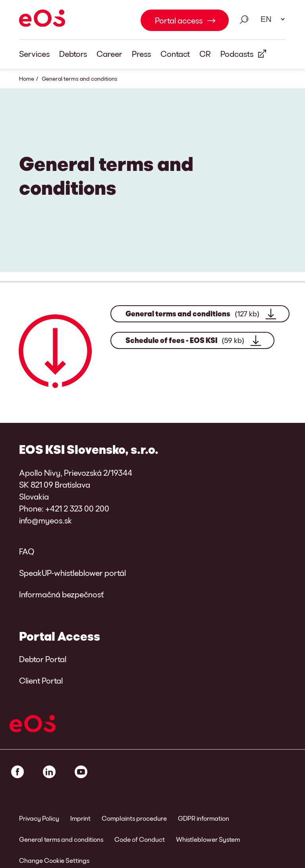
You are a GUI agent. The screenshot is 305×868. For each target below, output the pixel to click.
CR (205, 54)
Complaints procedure (134, 818)
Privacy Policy (39, 818)
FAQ (27, 551)
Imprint (80, 818)
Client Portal (41, 680)
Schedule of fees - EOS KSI (185, 340)
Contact (175, 54)
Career (109, 54)
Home (27, 78)
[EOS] (42, 19)
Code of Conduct (140, 839)
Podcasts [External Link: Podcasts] (237, 54)
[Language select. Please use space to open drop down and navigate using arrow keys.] (270, 19)
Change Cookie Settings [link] (54, 860)
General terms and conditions (192, 314)
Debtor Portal (43, 659)
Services (34, 54)
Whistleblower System (208, 839)
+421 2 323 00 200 (77, 508)
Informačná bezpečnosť (61, 594)
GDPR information (204, 818)
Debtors (73, 54)
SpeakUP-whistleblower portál (72, 573)
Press (141, 54)
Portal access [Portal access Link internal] (179, 20)
